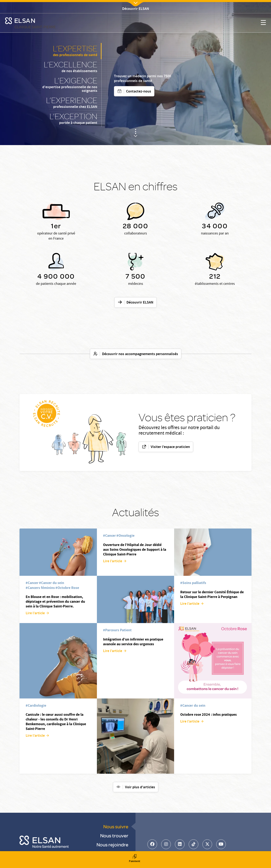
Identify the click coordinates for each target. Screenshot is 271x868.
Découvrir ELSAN (140, 303)
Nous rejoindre (112, 844)
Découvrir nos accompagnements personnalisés (140, 354)
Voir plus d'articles (140, 787)
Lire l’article (35, 613)
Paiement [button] (134, 859)
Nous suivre (116, 826)
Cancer (33, 583)
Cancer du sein (53, 583)
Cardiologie (37, 705)
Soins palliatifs (194, 583)
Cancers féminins (41, 588)
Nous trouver (114, 835)
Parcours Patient (118, 630)
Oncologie (126, 536)
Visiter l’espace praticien (170, 447)
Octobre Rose (68, 588)
